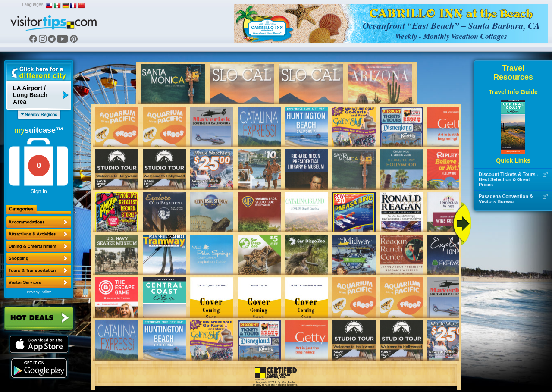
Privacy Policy (39, 292)
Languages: (33, 5)
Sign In (39, 191)
